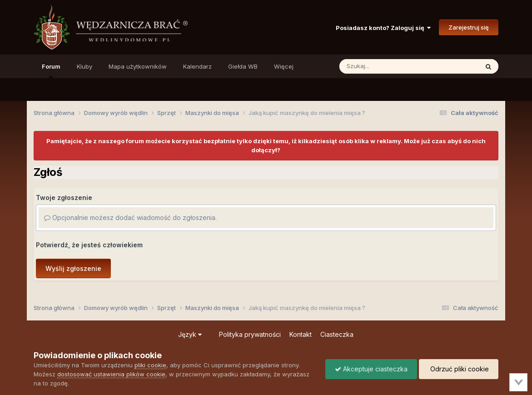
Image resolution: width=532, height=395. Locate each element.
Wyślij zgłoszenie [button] (73, 268)
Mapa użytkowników (138, 66)
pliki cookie (150, 365)
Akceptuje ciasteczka (371, 369)
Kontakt (301, 334)
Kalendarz (197, 66)
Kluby (85, 66)
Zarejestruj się (469, 27)
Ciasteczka (337, 334)
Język (190, 334)
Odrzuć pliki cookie (459, 369)
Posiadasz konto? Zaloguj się (383, 28)
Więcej (284, 66)
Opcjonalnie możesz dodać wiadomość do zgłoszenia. (130, 217)
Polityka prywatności (250, 334)
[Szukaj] (387, 66)
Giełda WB (243, 66)
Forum (51, 70)
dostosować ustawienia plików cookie (111, 374)
